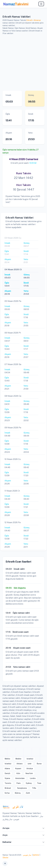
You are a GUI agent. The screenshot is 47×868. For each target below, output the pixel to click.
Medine (18, 759)
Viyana (7, 778)
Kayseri (18, 769)
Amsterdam (20, 778)
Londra (33, 778)
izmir (30, 764)
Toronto (8, 783)
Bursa (39, 764)
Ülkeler (5, 858)
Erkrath (30, 20)
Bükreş (18, 793)
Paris (18, 783)
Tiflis (34, 788)
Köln (18, 773)
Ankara (19, 764)
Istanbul (30, 759)
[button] (43, 829)
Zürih (28, 793)
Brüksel (8, 788)
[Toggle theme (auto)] (5, 863)
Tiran (39, 783)
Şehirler (36, 855)
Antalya (30, 769)
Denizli (7, 773)
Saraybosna (22, 788)
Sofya (7, 793)
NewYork (29, 773)
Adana (7, 769)
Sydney (29, 783)
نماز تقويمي (27, 855)
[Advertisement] (23, 62)
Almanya (37, 20)
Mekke (7, 759)
